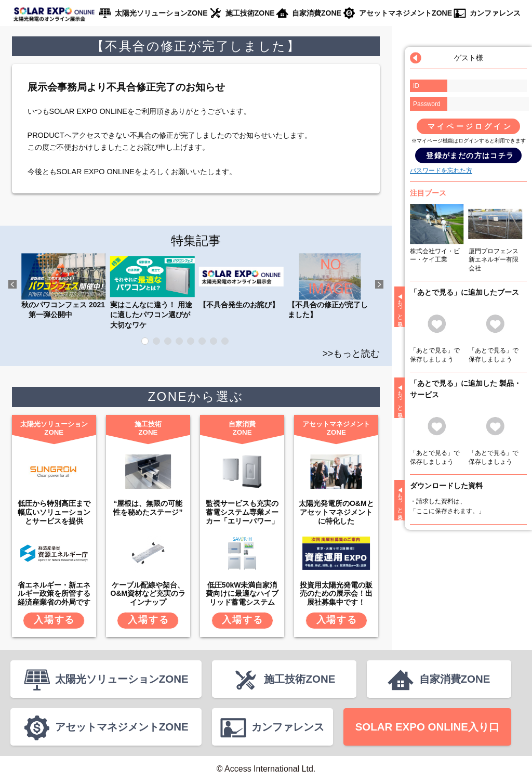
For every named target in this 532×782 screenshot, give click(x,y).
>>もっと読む (351, 354)
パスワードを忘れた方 (441, 171)
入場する (54, 620)
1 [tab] (145, 341)
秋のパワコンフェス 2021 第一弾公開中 (63, 286)
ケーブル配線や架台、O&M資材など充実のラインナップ (148, 594)
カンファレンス (495, 13)
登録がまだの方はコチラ (470, 155)
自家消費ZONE (317, 13)
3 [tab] (168, 341)
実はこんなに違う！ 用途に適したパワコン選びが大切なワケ (152, 291)
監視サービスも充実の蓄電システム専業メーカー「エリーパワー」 (242, 512)
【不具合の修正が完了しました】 (330, 286)
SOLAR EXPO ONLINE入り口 (427, 727)
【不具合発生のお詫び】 (241, 281)
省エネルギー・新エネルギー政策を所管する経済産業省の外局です (54, 594)
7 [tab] (214, 341)
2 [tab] (156, 341)
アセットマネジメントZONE (405, 13)
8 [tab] (225, 341)
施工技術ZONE (250, 13)
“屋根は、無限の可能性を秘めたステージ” (148, 508)
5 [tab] (191, 341)
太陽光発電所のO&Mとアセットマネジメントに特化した (336, 512)
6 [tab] (202, 341)
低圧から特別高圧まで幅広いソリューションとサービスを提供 (54, 512)
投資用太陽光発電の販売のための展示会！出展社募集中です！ (336, 594)
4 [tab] (179, 341)
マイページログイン (470, 126)
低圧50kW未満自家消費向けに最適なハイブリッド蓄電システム (242, 594)
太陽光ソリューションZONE (161, 13)
